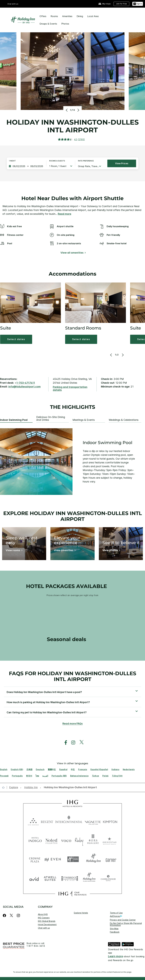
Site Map (114, 929)
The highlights (73, 407)
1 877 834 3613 (36, 946)
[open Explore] (14, 787)
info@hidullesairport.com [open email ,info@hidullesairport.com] (24, 387)
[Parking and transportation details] (72, 389)
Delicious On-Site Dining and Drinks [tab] (51, 419)
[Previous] (67, 110)
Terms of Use (116, 913)
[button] (16, 339)
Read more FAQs (73, 724)
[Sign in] (138, 4)
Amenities (67, 16)
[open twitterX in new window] (80, 743)
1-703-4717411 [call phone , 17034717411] (26, 383)
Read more (64, 214)
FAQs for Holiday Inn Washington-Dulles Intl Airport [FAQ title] (73, 676)
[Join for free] (121, 4)
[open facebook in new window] (64, 743)
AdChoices (116, 916)
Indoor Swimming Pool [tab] (14, 420)
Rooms (54, 16)
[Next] (78, 110)
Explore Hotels (81, 913)
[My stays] (105, 4)
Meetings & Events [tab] (84, 420)
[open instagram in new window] (72, 743)
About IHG (43, 914)
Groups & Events (48, 24)
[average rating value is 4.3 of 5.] (68, 139)
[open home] (4, 787)
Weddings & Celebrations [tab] (124, 420)
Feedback (115, 932)
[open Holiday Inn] (31, 787)
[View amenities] (64, 551)
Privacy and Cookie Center (123, 920)
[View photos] (111, 551)
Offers (43, 16)
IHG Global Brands (47, 921)
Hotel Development (47, 924)
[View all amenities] (73, 253)
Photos (65, 24)
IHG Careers (44, 918)
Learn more (115, 956)
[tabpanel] (72, 462)
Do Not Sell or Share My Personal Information (126, 924)
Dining (80, 16)
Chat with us (13, 4)
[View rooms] (14, 551)
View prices (122, 163)
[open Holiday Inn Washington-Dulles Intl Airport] (70, 787)
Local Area (93, 16)
